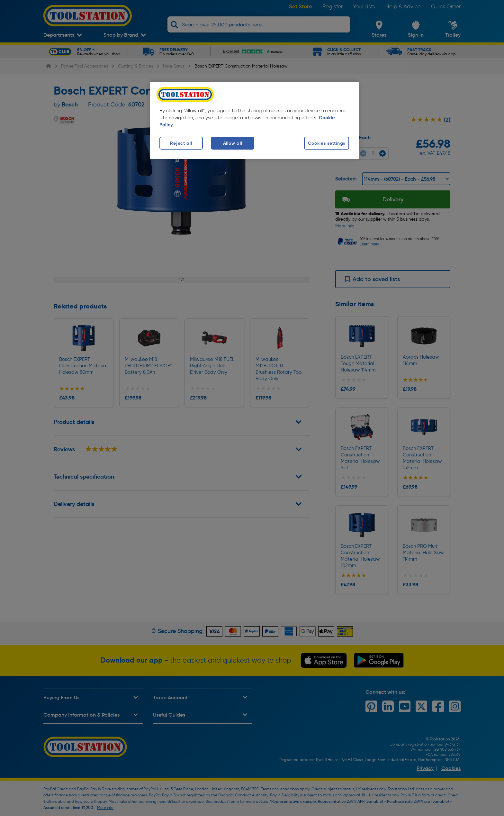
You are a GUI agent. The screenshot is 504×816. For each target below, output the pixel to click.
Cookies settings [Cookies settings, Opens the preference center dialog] (327, 143)
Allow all (233, 143)
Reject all (181, 143)
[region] (254, 120)
